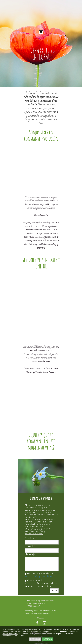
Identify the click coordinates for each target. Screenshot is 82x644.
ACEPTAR (48, 639)
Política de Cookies (10, 634)
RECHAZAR (35, 639)
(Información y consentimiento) (35, 533)
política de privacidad (39, 577)
